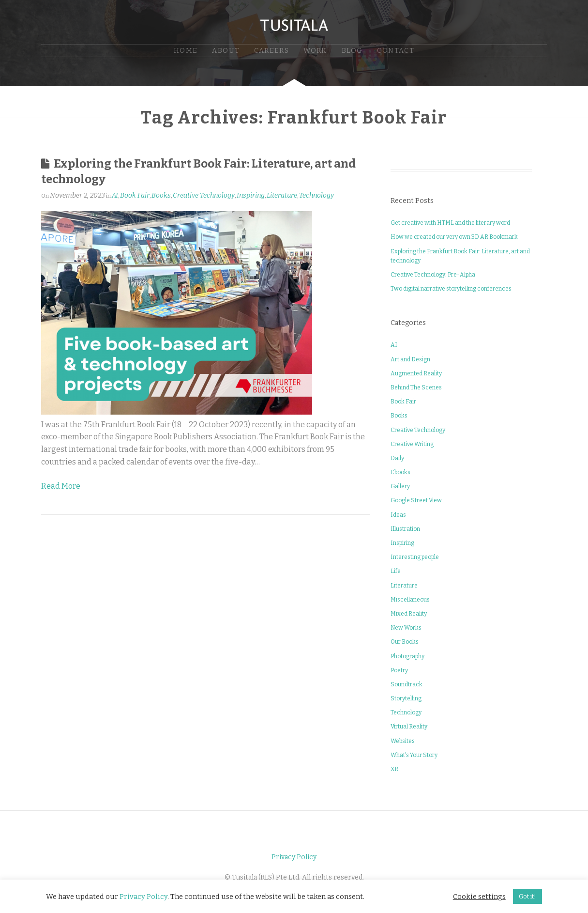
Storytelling (406, 698)
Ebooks (400, 472)
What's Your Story (414, 755)
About (226, 51)
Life (396, 571)
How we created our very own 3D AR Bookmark (454, 237)
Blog (352, 51)
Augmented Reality (416, 373)
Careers (271, 51)
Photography (407, 656)
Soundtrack (407, 684)
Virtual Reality (409, 727)
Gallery (400, 486)
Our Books (405, 642)
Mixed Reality (409, 614)
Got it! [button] (528, 896)
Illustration (405, 529)
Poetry (399, 670)
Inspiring (251, 195)
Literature (282, 195)
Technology (317, 195)
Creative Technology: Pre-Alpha (433, 275)
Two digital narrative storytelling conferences (451, 289)
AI (115, 195)
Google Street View (416, 500)
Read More (61, 486)
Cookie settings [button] (479, 897)
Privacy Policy (294, 857)
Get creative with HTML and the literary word (450, 223)
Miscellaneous (410, 600)
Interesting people (415, 557)
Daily (397, 458)
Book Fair (135, 195)
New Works (406, 628)
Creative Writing (412, 444)
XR (394, 769)
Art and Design (410, 359)
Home (186, 51)
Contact (396, 51)
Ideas (398, 515)
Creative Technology (204, 195)
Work (315, 51)
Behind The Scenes (416, 387)
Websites (403, 741)
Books (161, 195)
